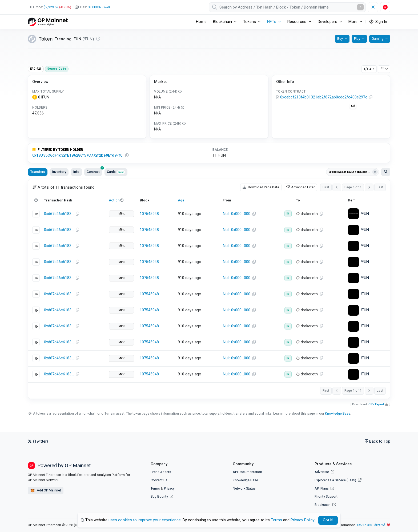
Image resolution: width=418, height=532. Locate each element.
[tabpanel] (209, 289)
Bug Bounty (159, 496)
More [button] (353, 22)
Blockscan (325, 505)
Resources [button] (297, 22)
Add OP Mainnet (46, 491)
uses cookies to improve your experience (145, 520)
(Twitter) (38, 441)
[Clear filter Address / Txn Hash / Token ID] (375, 172)
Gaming (377, 39)
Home (201, 22)
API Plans (324, 488)
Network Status (244, 488)
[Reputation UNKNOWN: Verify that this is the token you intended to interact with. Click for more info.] (98, 39)
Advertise (324, 472)
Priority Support (326, 496)
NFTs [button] (272, 22)
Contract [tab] (95, 171)
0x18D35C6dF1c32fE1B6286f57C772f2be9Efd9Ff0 (77, 155)
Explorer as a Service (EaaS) (338, 480)
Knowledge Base (338, 413)
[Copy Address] (371, 97)
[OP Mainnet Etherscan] (48, 22)
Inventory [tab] (59, 172)
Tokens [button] (250, 22)
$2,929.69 (51, 7)
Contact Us (159, 480)
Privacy (169, 488)
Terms (155, 488)
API (369, 69)
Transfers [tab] (38, 172)
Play (357, 39)
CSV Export (376, 404)
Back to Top (378, 441)
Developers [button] (327, 22)
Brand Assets (161, 472)
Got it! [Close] (328, 520)
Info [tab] (76, 172)
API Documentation (247, 472)
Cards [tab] (116, 172)
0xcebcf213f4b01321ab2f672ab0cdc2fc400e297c (324, 97)
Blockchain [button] (222, 22)
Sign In (378, 22)
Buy (340, 39)
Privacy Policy (302, 520)
